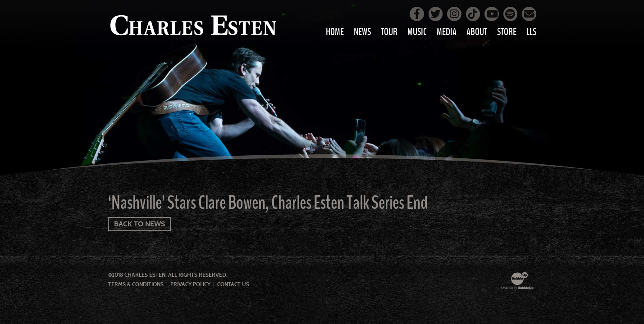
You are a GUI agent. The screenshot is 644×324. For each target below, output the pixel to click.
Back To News (139, 224)
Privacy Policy (190, 284)
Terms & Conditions (136, 284)
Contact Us (233, 284)
